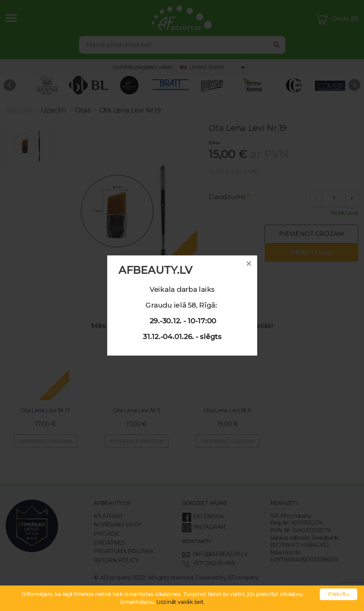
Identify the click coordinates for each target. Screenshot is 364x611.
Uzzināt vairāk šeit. (181, 602)
